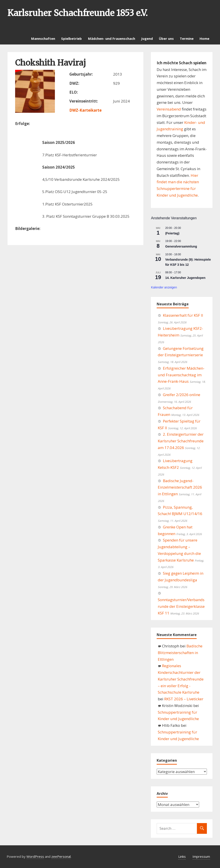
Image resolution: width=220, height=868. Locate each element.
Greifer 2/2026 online (182, 395)
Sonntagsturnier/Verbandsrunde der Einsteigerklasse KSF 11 (181, 606)
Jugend (147, 38)
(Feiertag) (172, 233)
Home (204, 38)
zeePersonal (61, 856)
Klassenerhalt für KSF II (183, 315)
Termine (187, 38)
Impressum (201, 856)
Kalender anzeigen (164, 287)
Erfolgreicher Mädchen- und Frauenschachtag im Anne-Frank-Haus (181, 375)
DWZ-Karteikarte (85, 110)
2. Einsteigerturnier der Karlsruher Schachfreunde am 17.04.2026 (181, 441)
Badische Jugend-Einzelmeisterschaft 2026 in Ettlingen (180, 487)
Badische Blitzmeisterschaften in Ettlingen (180, 653)
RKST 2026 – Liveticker (184, 699)
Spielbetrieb (71, 38)
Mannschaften (43, 38)
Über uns (166, 38)
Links (182, 856)
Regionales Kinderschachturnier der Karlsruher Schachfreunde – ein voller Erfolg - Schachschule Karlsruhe (181, 679)
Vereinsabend (169, 109)
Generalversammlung (181, 246)
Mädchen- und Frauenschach (112, 38)
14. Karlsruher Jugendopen (185, 278)
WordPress (35, 856)
